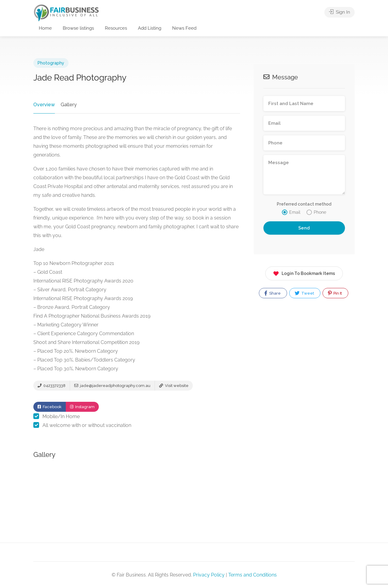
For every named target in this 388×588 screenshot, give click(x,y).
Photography (51, 63)
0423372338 (52, 386)
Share (273, 293)
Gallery (69, 105)
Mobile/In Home (61, 416)
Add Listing (150, 28)
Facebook (50, 407)
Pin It (335, 293)
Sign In (339, 12)
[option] (137, 499)
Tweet (304, 293)
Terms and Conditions (253, 575)
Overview (44, 105)
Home (45, 28)
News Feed (184, 28)
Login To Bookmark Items (304, 272)
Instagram (82, 407)
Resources (116, 28)
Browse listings (78, 28)
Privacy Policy (209, 575)
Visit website (174, 386)
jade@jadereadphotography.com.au (112, 386)
